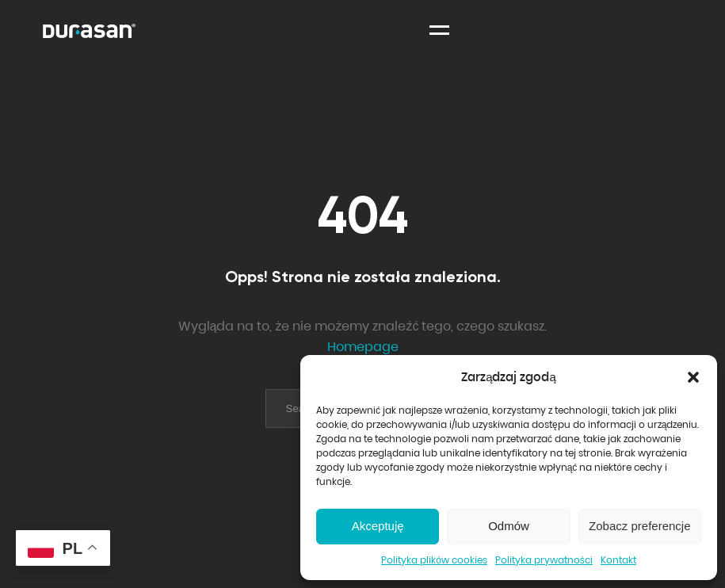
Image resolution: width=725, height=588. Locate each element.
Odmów (509, 526)
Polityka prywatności (544, 560)
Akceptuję (378, 526)
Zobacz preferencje (639, 526)
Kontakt (618, 560)
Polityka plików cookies (434, 560)
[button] (693, 377)
